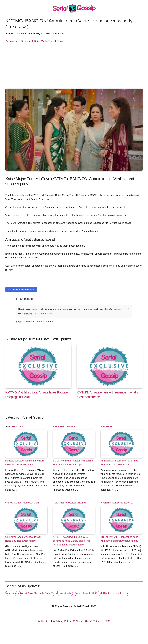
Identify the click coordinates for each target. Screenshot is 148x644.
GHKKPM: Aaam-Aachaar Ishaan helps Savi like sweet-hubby (23, 539)
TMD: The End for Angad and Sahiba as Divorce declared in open (73, 463)
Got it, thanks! (46, 314)
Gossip (23, 41)
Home (10, 41)
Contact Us (80, 621)
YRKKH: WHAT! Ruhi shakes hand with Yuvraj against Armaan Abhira (119, 539)
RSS (106, 621)
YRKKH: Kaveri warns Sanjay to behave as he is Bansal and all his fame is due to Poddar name (71, 541)
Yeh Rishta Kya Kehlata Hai (70, 503)
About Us (44, 621)
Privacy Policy (29, 314)
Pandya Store (15, 426)
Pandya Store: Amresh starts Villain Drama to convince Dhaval (24, 463)
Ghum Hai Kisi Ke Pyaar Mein (23, 503)
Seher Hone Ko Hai (85, 593)
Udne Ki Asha (65, 593)
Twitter (95, 621)
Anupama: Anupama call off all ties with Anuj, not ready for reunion (119, 463)
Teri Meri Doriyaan (66, 426)
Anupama (108, 426)
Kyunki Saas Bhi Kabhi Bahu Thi (37, 593)
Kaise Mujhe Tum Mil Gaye (47, 41)
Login (19, 322)
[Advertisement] (74, 67)
